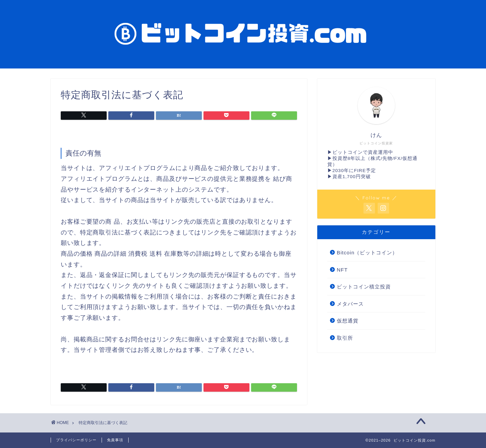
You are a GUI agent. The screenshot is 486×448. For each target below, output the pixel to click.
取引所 (345, 338)
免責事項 (115, 440)
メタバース (350, 304)
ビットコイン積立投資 (364, 287)
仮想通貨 (348, 321)
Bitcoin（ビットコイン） (367, 253)
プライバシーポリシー (76, 440)
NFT (342, 270)
